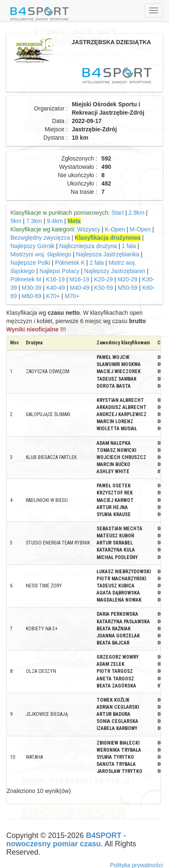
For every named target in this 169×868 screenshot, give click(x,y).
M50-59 (128, 288)
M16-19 (79, 279)
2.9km (137, 213)
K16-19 (55, 279)
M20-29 (127, 279)
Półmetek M (26, 279)
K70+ (53, 296)
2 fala (97, 263)
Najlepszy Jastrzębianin (115, 271)
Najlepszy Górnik (32, 246)
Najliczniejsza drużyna (88, 246)
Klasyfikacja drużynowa (108, 238)
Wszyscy (88, 229)
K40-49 (56, 288)
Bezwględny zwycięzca (40, 238)
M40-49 (79, 288)
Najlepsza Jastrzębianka (108, 254)
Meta (74, 221)
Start (118, 213)
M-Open (140, 229)
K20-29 (103, 279)
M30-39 (31, 288)
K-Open (115, 229)
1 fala (129, 246)
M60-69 (31, 296)
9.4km (55, 221)
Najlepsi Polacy (60, 271)
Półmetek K (70, 263)
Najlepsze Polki (30, 263)
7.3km (34, 221)
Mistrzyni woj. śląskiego (41, 254)
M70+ (72, 296)
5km (16, 221)
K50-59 (103, 288)
